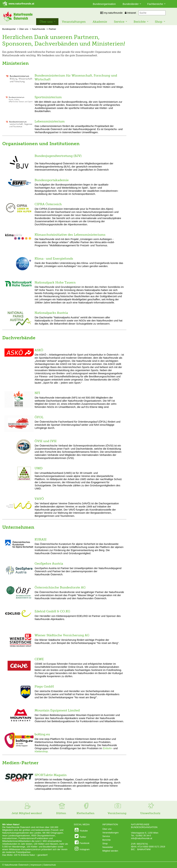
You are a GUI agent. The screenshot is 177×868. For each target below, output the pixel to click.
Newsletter (108, 847)
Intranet (130, 13)
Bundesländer (131, 4)
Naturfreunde (39, 29)
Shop (159, 22)
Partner (52, 29)
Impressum (36, 865)
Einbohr (107, 748)
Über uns (46, 22)
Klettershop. (41, 751)
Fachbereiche (155, 4)
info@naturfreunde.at (142, 838)
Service (119, 22)
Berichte (140, 22)
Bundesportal (9, 29)
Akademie (100, 22)
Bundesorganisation (104, 4)
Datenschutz (50, 865)
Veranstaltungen (74, 22)
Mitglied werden (110, 851)
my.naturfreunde (111, 13)
